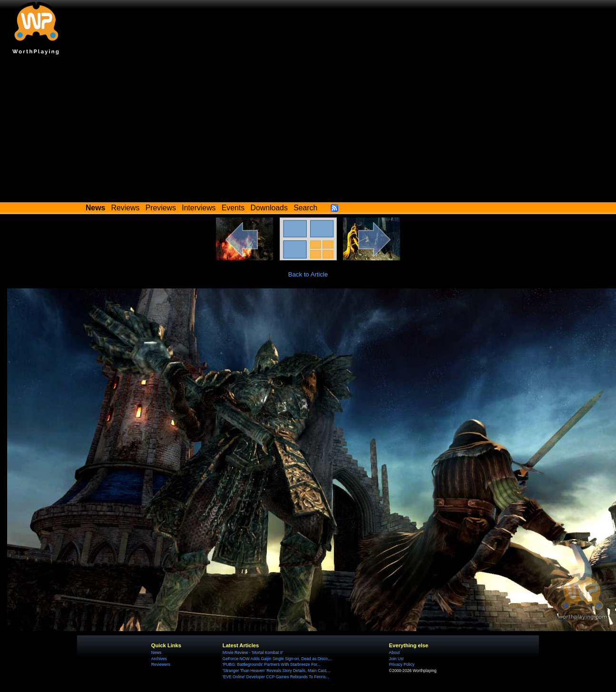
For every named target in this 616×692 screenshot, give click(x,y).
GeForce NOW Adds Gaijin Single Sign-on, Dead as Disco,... (278, 659)
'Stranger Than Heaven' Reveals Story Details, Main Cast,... (277, 671)
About (394, 652)
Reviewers (161, 664)
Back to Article (308, 274)
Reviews (126, 208)
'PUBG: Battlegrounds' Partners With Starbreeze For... (272, 664)
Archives (159, 659)
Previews (161, 208)
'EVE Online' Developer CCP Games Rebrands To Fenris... (276, 677)
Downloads (269, 208)
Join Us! (396, 659)
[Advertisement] (308, 131)
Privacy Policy (402, 664)
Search (305, 208)
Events (233, 208)
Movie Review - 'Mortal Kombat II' (253, 652)
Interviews (199, 208)
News (156, 652)
